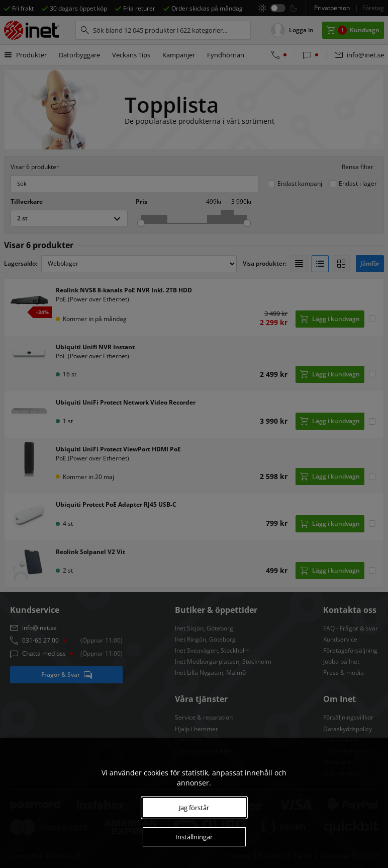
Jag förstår (194, 808)
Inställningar (194, 837)
